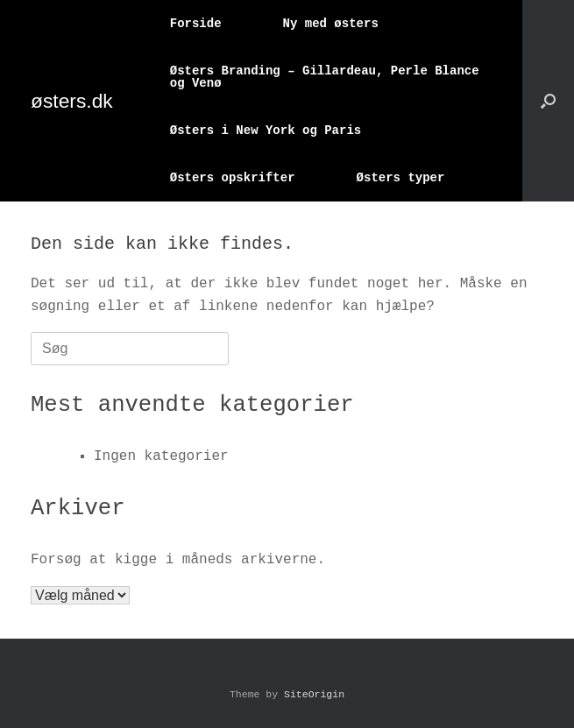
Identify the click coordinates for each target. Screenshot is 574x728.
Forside (196, 23)
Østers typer (401, 177)
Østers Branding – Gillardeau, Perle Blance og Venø (325, 77)
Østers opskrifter (233, 177)
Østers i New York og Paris (266, 130)
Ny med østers (331, 23)
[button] (548, 101)
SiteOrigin (314, 694)
